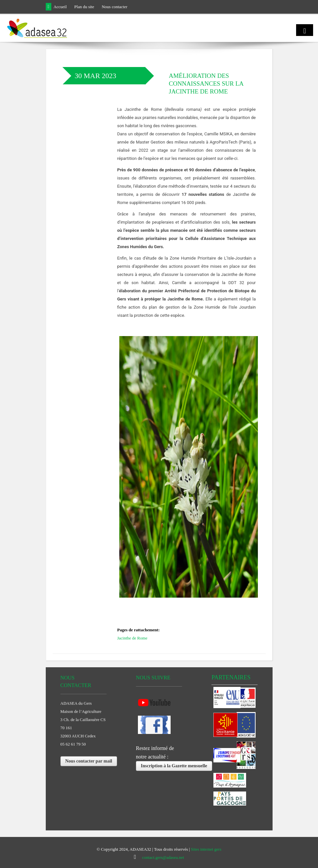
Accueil (60, 7)
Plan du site (84, 7)
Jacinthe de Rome (132, 638)
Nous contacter (114, 7)
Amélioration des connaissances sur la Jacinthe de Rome (206, 84)
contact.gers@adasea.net (163, 857)
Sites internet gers (206, 849)
